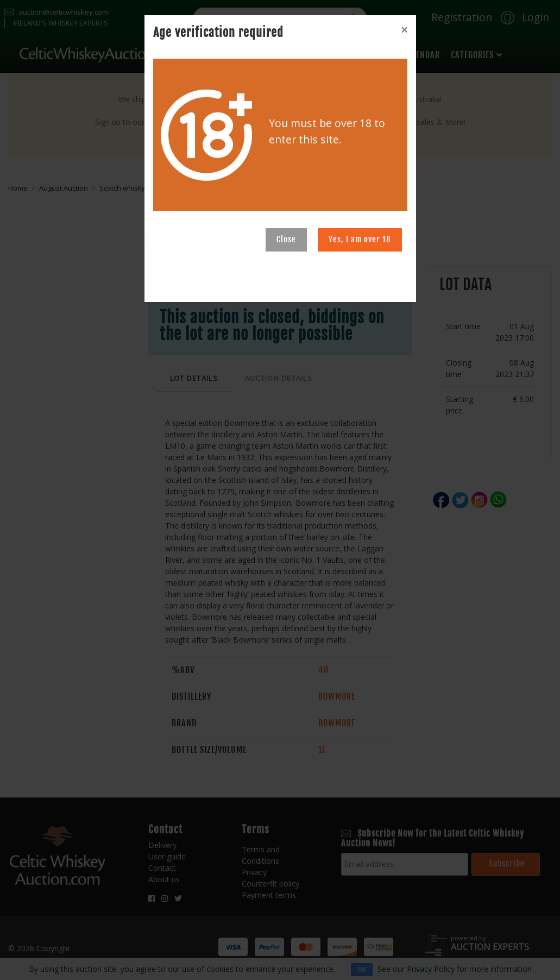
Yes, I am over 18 (360, 239)
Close (286, 239)
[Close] (404, 30)
